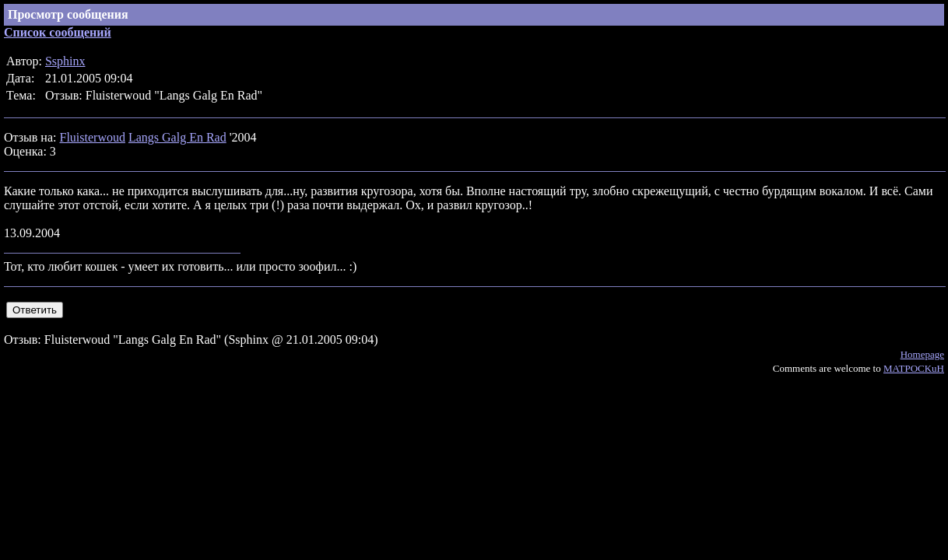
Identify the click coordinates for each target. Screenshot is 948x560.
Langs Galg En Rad (177, 137)
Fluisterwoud (92, 137)
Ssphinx (65, 61)
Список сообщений (58, 32)
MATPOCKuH (914, 368)
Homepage (922, 354)
